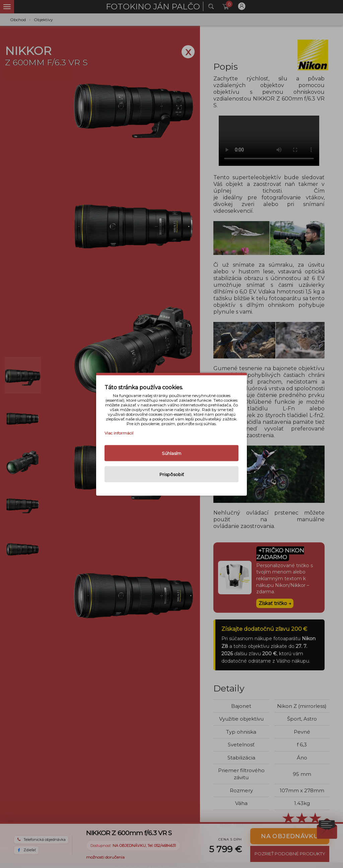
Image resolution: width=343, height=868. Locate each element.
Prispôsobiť (172, 474)
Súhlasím (171, 453)
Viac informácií (119, 433)
